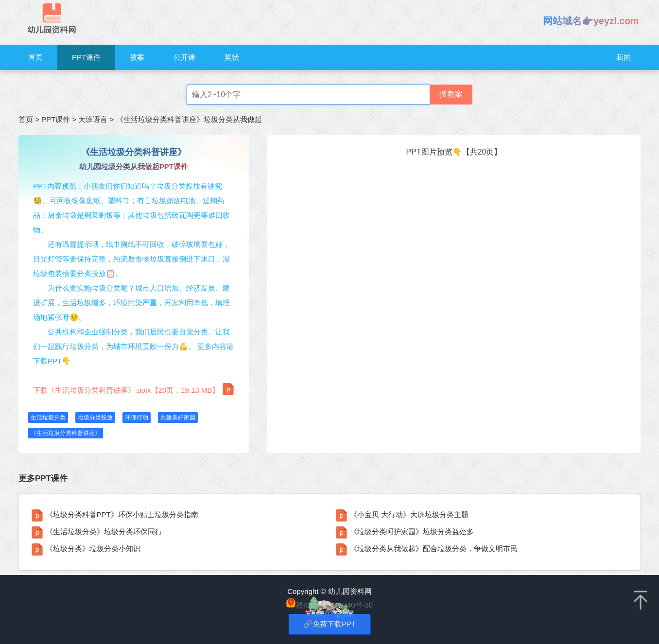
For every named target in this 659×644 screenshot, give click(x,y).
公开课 (184, 57)
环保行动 (137, 418)
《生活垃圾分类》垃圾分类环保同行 (104, 531)
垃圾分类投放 (95, 418)
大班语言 (93, 119)
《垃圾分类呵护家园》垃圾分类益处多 (412, 531)
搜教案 (451, 94)
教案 (137, 57)
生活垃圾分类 (48, 418)
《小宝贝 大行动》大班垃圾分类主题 (409, 514)
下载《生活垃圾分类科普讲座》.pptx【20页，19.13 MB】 (133, 389)
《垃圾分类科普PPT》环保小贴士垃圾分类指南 (122, 514)
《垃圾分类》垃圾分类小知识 (93, 548)
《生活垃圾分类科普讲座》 (66, 433)
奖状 (232, 57)
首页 (35, 57)
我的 (624, 57)
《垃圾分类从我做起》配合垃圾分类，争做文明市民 (434, 548)
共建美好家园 (178, 418)
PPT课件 (86, 57)
